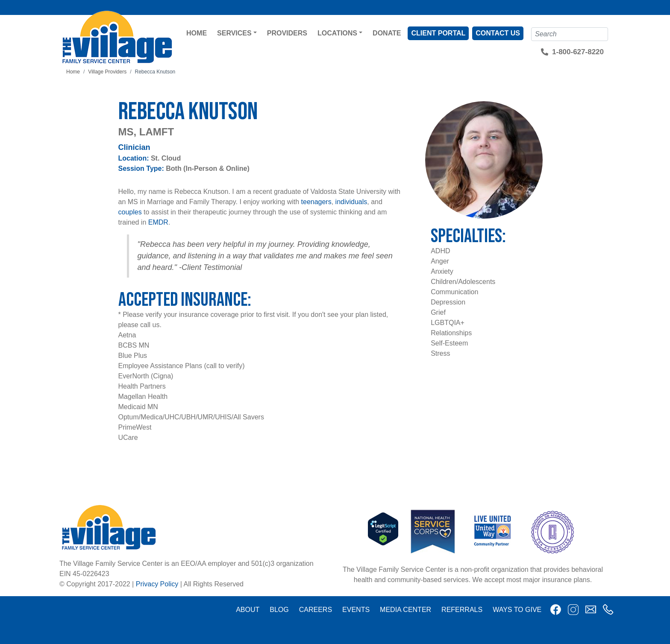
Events (356, 610)
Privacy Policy (157, 584)
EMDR (158, 222)
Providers (287, 33)
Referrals (462, 610)
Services (234, 33)
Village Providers (107, 72)
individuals (351, 202)
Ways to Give (517, 610)
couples (130, 212)
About (248, 610)
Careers (316, 610)
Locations (337, 33)
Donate (387, 33)
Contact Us (498, 33)
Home (197, 33)
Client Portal (438, 33)
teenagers (316, 202)
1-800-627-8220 (578, 52)
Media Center (406, 610)
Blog (279, 610)
